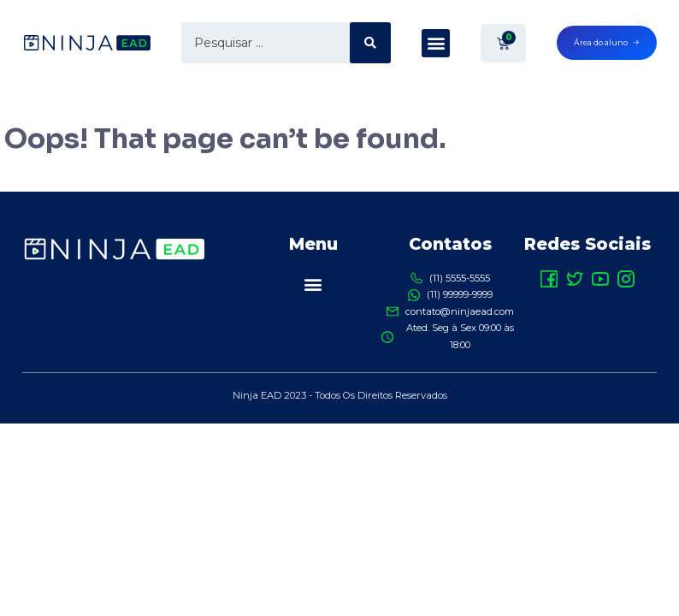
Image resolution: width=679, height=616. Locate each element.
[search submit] (370, 43)
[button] (436, 43)
